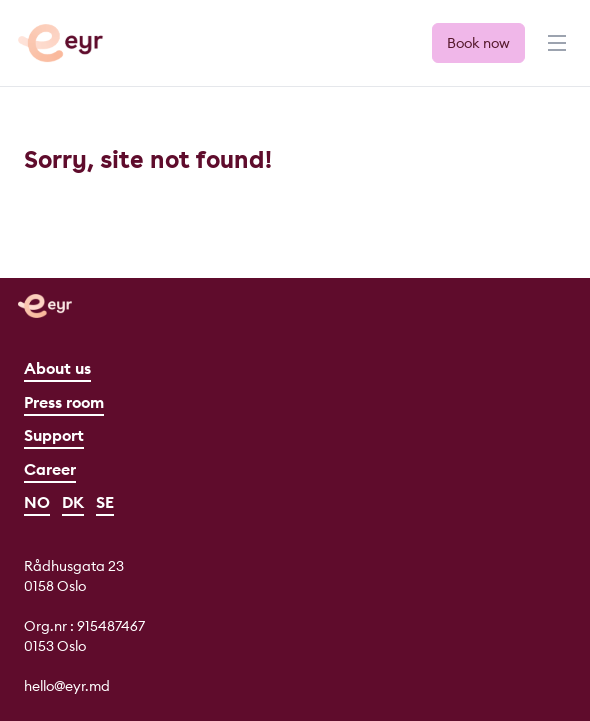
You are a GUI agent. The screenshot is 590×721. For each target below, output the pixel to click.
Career (50, 469)
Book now (478, 43)
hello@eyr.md (67, 686)
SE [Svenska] (105, 502)
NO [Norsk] (37, 502)
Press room (64, 402)
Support (54, 435)
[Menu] (555, 52)
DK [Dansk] (73, 502)
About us (57, 368)
